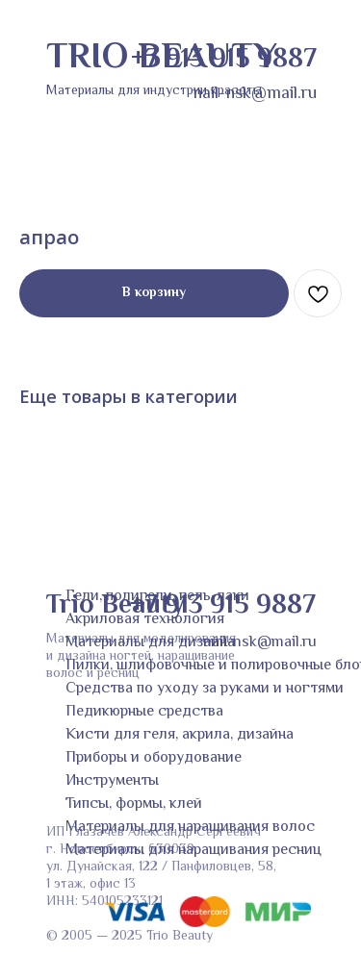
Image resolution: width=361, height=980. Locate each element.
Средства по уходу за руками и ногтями (205, 689)
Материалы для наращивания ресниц (193, 851)
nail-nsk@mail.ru (260, 643)
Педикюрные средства (144, 712)
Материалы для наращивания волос (190, 828)
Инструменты (112, 781)
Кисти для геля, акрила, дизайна (180, 735)
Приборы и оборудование (154, 758)
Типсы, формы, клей (134, 804)
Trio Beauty (115, 606)
